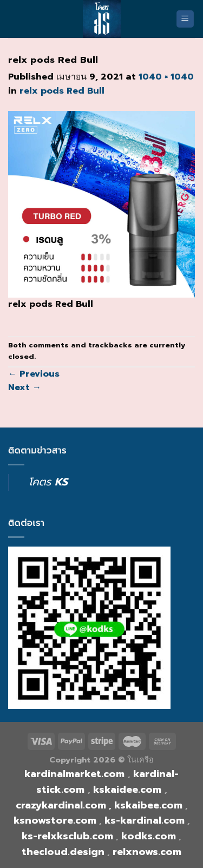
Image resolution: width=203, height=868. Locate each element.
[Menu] (185, 19)
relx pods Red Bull (62, 91)
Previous (34, 374)
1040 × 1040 (166, 77)
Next (25, 387)
